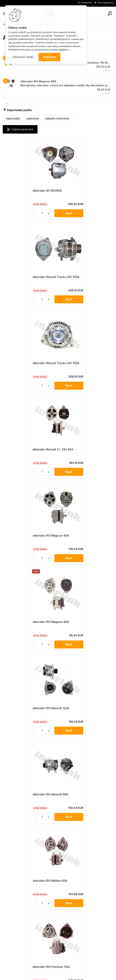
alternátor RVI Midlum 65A (24, 536)
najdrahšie (32, 118)
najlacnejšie (13, 118)
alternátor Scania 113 (76, 622)
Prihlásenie (86, 3)
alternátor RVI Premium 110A (81, 536)
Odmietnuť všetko (23, 57)
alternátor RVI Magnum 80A (25, 363)
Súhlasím (49, 57)
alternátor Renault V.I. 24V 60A (82, 277)
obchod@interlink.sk (82, 948)
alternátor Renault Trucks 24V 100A (85, 191)
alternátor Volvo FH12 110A (24, 709)
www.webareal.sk (72, 977)
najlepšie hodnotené (57, 118)
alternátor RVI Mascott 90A (80, 449)
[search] (110, 13)
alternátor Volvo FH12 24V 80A (54, 795)
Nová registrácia (105, 3)
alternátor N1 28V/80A (21, 191)
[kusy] (15, 213)
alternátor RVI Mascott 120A (25, 449)
